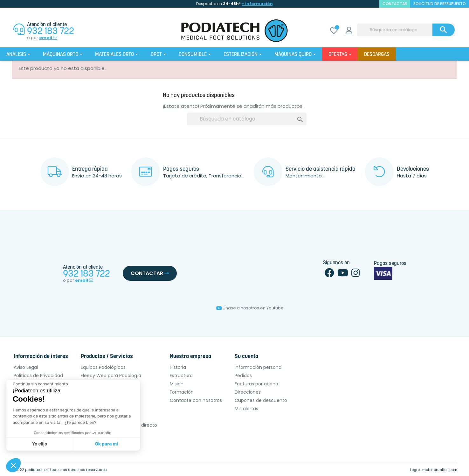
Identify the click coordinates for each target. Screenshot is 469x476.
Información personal (259, 367)
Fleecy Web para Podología (111, 376)
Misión (177, 384)
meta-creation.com (440, 470)
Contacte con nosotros (196, 400)
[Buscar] (406, 30)
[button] (13, 465)
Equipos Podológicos (103, 367)
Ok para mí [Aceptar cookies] (107, 444)
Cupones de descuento (261, 400)
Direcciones (248, 392)
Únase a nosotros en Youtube (250, 308)
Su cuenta (246, 357)
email (48, 38)
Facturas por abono (256, 384)
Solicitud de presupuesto (440, 4)
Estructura (181, 376)
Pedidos (243, 376)
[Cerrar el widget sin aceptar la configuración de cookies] (40, 384)
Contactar (150, 273)
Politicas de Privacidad (38, 376)
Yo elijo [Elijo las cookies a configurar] (40, 444)
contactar (395, 4)
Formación (182, 392)
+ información (257, 4)
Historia (178, 367)
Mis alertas (246, 409)
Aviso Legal (26, 367)
